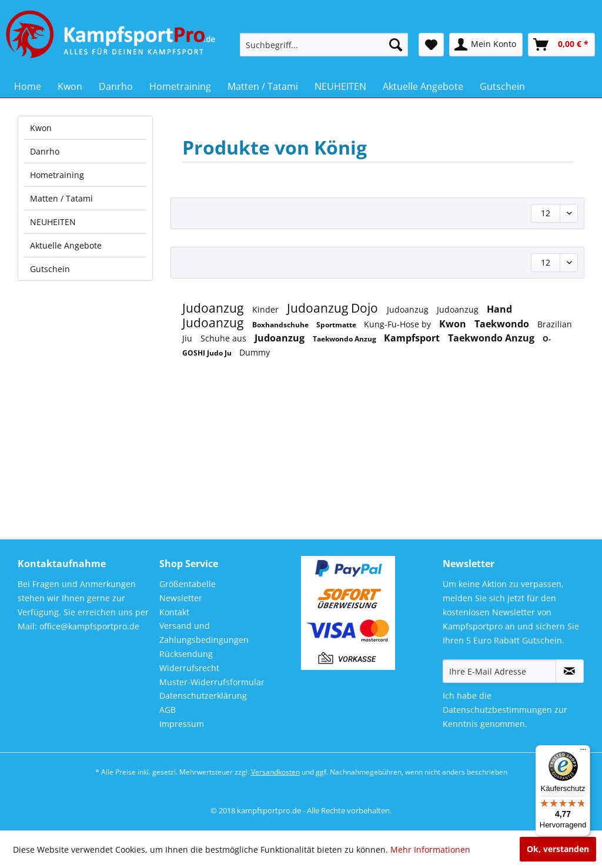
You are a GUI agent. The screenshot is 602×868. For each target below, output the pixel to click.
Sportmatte (337, 325)
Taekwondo (503, 324)
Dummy (255, 352)
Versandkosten (275, 772)
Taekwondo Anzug (345, 339)
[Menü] (583, 752)
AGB (168, 710)
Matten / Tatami (61, 198)
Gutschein (50, 269)
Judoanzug (214, 308)
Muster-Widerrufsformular (212, 682)
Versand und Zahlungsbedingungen (204, 633)
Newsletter (181, 598)
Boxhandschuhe (281, 325)
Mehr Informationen (430, 849)
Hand (499, 309)
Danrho (45, 151)
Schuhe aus (225, 338)
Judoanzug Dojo (334, 308)
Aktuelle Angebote (66, 245)
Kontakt (174, 612)
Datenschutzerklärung (203, 696)
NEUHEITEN (53, 222)
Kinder (267, 309)
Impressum (182, 724)
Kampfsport (413, 338)
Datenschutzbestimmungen (497, 710)
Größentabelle (188, 584)
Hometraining (57, 175)
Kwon (41, 128)
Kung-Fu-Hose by (399, 324)
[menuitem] (324, 45)
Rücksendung (186, 654)
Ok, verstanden (558, 849)
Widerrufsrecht (189, 668)
